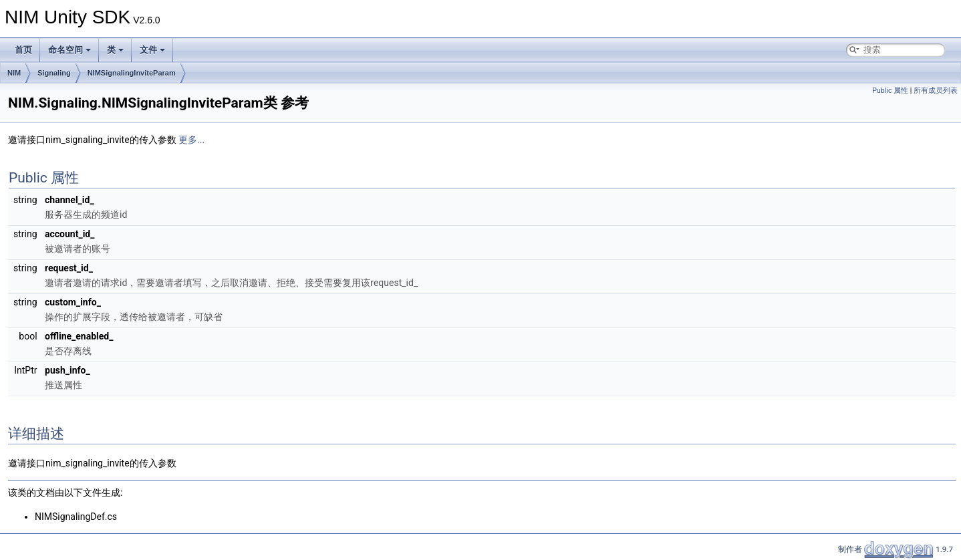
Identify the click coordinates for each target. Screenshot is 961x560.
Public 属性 (890, 91)
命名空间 (70, 50)
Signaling (54, 73)
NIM (14, 73)
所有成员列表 (936, 91)
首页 (23, 50)
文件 (152, 50)
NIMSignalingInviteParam (132, 73)
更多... (191, 140)
